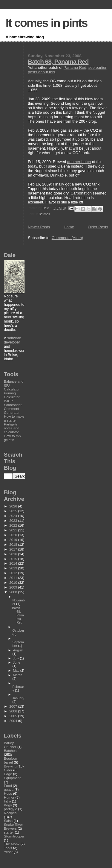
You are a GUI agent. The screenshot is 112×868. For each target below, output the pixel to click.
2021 (14, 530)
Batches (45, 214)
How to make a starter (14, 418)
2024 (14, 516)
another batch (79, 162)
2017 (14, 549)
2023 (14, 520)
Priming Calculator (12, 395)
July (17, 658)
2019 (14, 540)
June (17, 662)
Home (69, 227)
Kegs (8, 805)
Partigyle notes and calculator (11, 428)
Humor (9, 797)
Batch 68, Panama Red (58, 61)
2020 (14, 535)
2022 (14, 525)
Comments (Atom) (67, 238)
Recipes (10, 813)
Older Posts (98, 227)
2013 (14, 568)
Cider (8, 770)
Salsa (8, 821)
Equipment (12, 778)
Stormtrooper (14, 836)
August (18, 650)
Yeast (8, 852)
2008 (14, 592)
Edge (8, 774)
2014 (14, 563)
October (18, 630)
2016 (14, 554)
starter (9, 832)
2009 (14, 587)
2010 (14, 582)
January (18, 698)
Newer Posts (39, 227)
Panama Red (75, 67)
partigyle (10, 809)
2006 (14, 711)
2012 (14, 573)
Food (8, 786)
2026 (14, 506)
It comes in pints (47, 23)
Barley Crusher (10, 745)
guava (9, 789)
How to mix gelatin (13, 438)
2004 (14, 721)
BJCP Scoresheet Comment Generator (13, 407)
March (18, 675)
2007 (14, 706)
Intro (7, 801)
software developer (13, 340)
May (17, 671)
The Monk (12, 844)
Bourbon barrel (10, 760)
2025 (14, 511)
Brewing (10, 766)
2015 (14, 559)
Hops (8, 793)
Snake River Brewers (13, 826)
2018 (14, 544)
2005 (14, 716)
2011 (14, 578)
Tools (8, 848)
